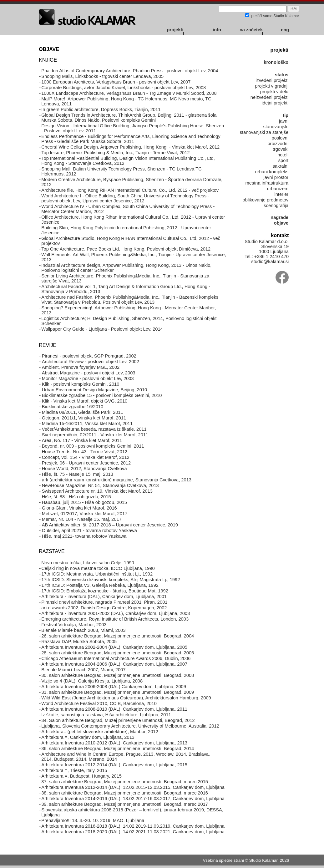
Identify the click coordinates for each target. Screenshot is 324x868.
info (217, 30)
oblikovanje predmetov (266, 200)
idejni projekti (275, 103)
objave (281, 223)
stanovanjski (276, 127)
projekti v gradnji (272, 86)
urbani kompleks (272, 172)
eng (285, 30)
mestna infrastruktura (267, 183)
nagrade (279, 217)
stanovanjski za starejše (264, 132)
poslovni (280, 138)
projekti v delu (274, 92)
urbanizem (278, 189)
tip (286, 115)
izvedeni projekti (272, 80)
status (282, 75)
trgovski (281, 149)
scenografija (276, 206)
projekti (175, 30)
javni (284, 121)
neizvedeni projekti (269, 97)
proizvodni (278, 144)
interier (281, 194)
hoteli (283, 155)
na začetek (251, 30)
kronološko (276, 62)
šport (283, 160)
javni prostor (276, 177)
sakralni (281, 166)
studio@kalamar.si (270, 261)
